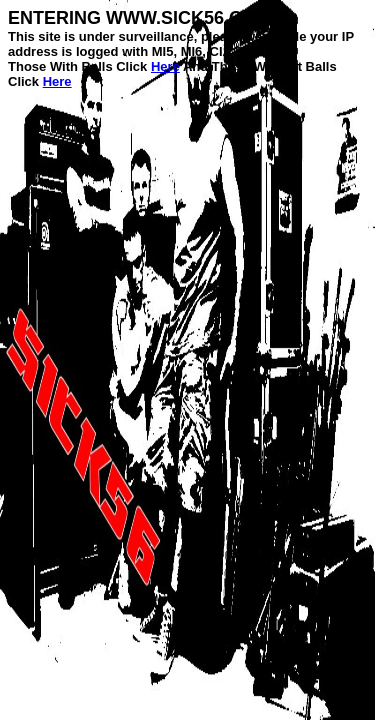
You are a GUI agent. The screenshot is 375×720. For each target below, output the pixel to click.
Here (165, 66)
